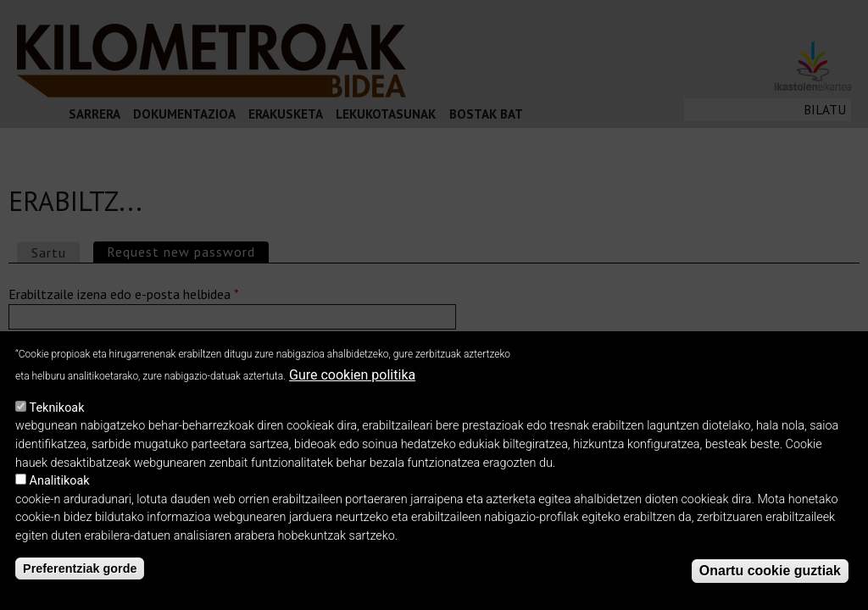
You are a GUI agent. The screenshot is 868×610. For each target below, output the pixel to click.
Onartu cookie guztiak (770, 571)
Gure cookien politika (352, 375)
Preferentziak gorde (80, 568)
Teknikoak (57, 408)
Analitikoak (60, 481)
